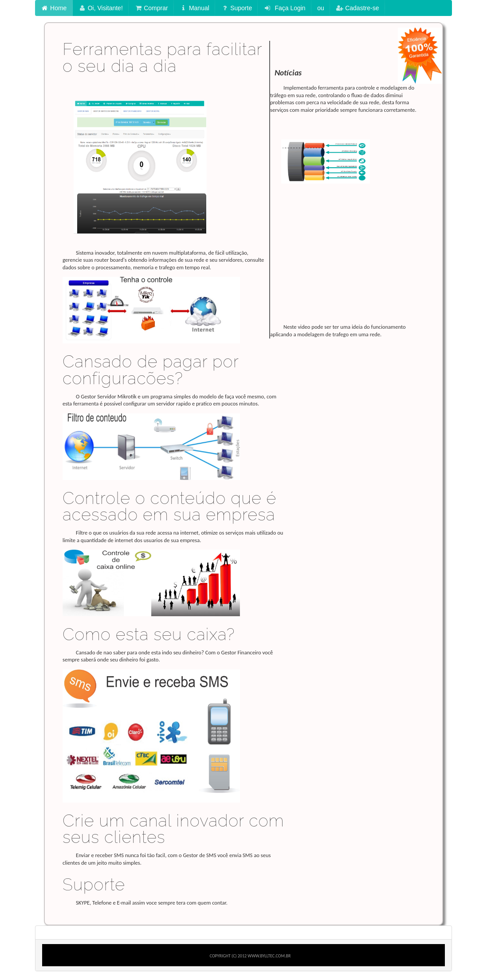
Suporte (236, 8)
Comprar (151, 8)
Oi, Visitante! (101, 8)
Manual (194, 8)
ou (321, 8)
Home (54, 8)
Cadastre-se (357, 8)
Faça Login (285, 8)
